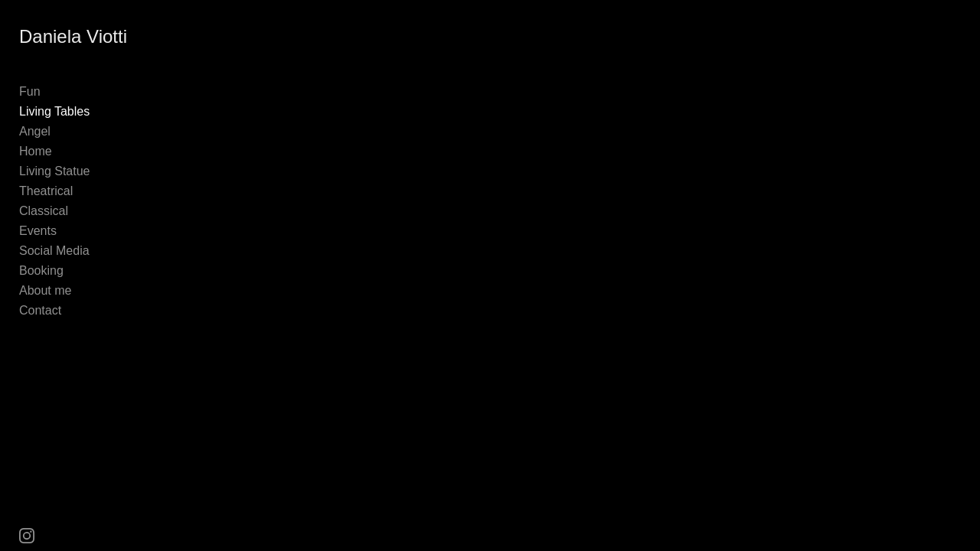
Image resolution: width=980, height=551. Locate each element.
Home (36, 151)
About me (45, 290)
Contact (40, 310)
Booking (41, 271)
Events (38, 231)
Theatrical (46, 191)
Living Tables (54, 111)
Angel (35, 131)
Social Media (54, 251)
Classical (44, 211)
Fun (30, 91)
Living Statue (55, 171)
